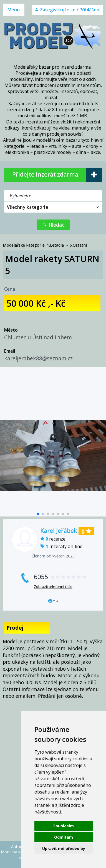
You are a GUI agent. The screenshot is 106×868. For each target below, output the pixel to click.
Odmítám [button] (64, 837)
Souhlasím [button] (64, 826)
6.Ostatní (78, 245)
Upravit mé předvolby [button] (64, 848)
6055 (60, 577)
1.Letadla (55, 245)
